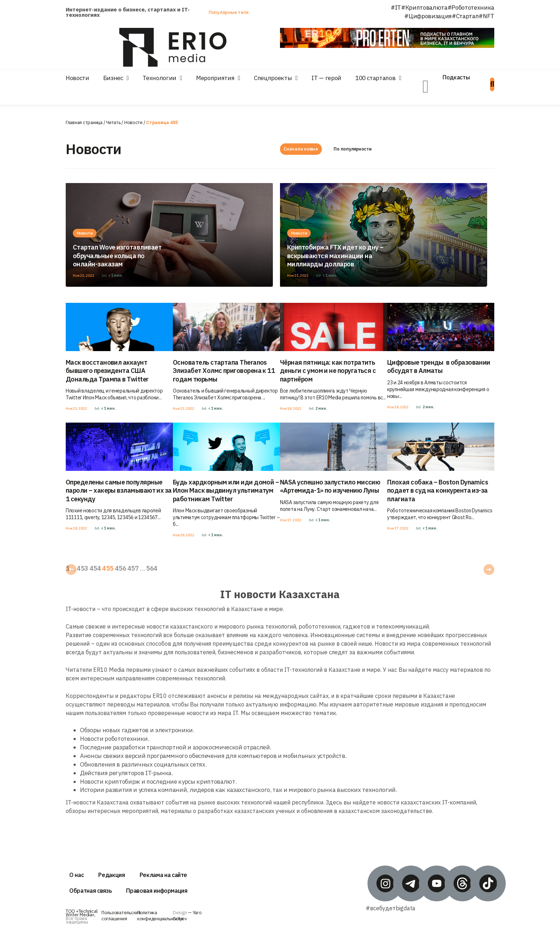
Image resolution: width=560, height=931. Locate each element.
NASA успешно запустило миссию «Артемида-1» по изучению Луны (330, 486)
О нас (76, 875)
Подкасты (456, 77)
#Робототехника (471, 8)
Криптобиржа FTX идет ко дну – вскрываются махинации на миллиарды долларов (335, 256)
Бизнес (113, 78)
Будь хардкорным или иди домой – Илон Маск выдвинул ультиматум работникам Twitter (226, 491)
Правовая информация (157, 891)
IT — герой (326, 78)
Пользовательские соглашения (121, 916)
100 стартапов (376, 78)
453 (82, 568)
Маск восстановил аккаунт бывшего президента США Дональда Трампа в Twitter (107, 371)
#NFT (486, 16)
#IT (396, 8)
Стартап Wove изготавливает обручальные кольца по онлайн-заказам (117, 256)
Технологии (159, 78)
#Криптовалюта (424, 8)
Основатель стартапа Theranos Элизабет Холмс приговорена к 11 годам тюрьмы (224, 371)
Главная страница (84, 122)
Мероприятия (215, 78)
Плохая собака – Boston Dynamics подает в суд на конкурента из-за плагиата (437, 491)
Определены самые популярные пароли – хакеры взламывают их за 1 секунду (119, 491)
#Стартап (465, 16)
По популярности (352, 149)
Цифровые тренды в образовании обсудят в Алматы (439, 366)
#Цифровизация (428, 16)
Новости (77, 78)
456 (121, 568)
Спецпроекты (273, 78)
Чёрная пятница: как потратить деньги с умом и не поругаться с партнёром (328, 371)
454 (95, 568)
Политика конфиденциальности (160, 916)
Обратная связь (90, 891)
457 (133, 568)
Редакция (111, 875)
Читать (113, 122)
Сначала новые (301, 149)
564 (152, 568)
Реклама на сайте (164, 875)
